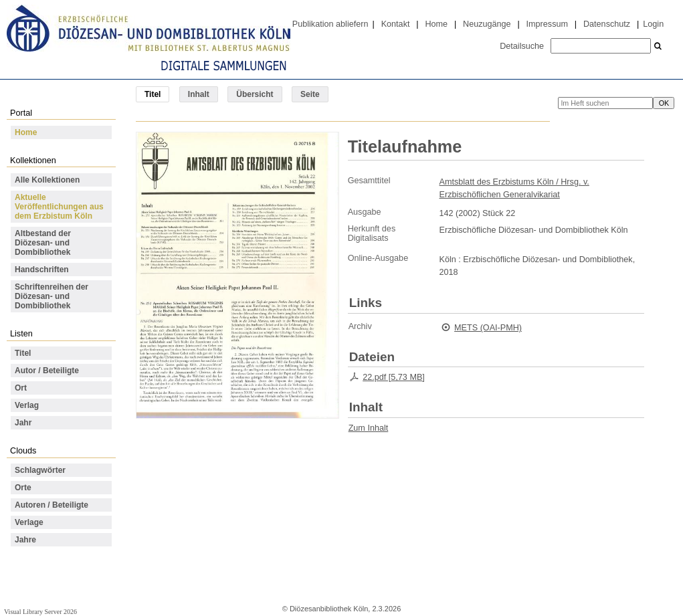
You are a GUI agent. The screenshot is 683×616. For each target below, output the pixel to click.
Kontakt (396, 24)
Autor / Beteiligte (47, 371)
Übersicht (255, 94)
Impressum (547, 24)
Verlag (27, 405)
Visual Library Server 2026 (40, 612)
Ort (21, 388)
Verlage (29, 522)
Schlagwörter (40, 470)
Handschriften (42, 270)
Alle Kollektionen (47, 180)
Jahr (23, 423)
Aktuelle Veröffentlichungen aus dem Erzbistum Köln (59, 207)
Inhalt (199, 94)
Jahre (25, 540)
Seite (310, 94)
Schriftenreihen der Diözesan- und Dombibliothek (52, 296)
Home (436, 24)
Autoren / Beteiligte (52, 505)
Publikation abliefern (330, 24)
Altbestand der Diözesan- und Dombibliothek (43, 243)
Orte (23, 488)
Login (653, 24)
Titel (23, 353)
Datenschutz (607, 24)
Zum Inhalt (369, 428)
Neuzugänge (487, 24)
